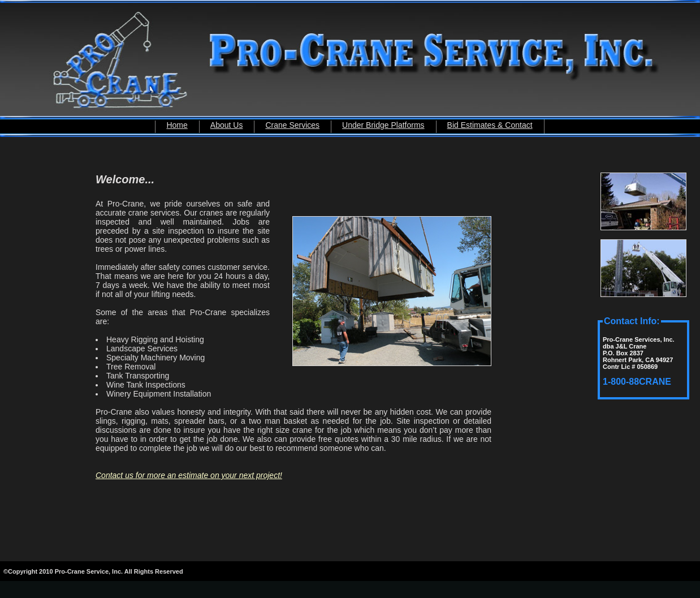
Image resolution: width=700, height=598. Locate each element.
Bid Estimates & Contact (490, 125)
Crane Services (292, 125)
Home (177, 125)
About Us (227, 125)
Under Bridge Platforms (383, 125)
